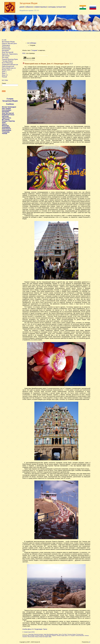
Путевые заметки (40, 636)
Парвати (54, 636)
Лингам (59, 636)
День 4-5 (5, 75)
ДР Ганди (5, 57)
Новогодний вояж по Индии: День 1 (9, 69)
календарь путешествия (57, 7)
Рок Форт (65, 634)
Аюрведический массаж (10, 64)
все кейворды (32, 43)
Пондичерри (48, 636)
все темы (5, 80)
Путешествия (80, 634)
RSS (24, 53)
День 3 (4, 73)
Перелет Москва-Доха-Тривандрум (10, 44)
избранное (29, 7)
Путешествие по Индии (29, 636)
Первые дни (6, 47)
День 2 (4, 72)
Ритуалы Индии (71, 634)
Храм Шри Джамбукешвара (51, 634)
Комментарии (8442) (29, 632)
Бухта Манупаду (7, 63)
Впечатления (31, 637)
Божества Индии (44, 637)
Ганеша (87, 636)
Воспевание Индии (8, 42)
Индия (63, 636)
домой (22, 7)
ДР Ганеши (6, 56)
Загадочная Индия (28, 3)
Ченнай (4, 77)
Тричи (60, 634)
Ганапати (25, 637)
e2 (90, 642)
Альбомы (10, 104)
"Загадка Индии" (8, 61)
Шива (50, 637)
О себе (4, 40)
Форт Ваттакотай (8, 52)
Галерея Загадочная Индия (10, 100)
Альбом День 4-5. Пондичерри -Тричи (35, 629)
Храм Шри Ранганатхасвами (36, 634)
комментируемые (41, 7)
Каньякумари (6, 49)
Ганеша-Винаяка (80, 636)
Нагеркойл (5, 50)
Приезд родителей (8, 66)
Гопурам (34, 50)
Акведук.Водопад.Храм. (10, 59)
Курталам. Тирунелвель (10, 54)
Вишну (37, 637)
